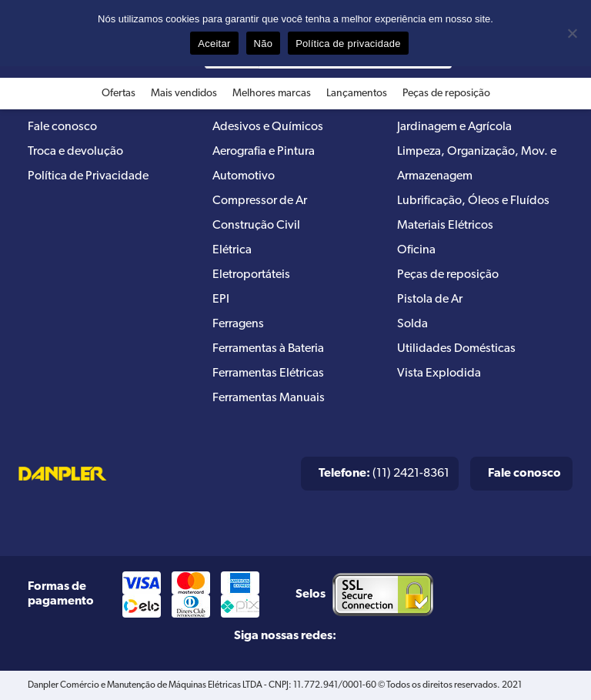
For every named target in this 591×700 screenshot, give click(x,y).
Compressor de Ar (260, 201)
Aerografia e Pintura (264, 152)
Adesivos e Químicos (268, 127)
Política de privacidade (348, 44)
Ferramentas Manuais (269, 398)
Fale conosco (62, 127)
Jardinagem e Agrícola (454, 127)
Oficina (416, 250)
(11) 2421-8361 (384, 474)
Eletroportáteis (251, 275)
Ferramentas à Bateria (268, 349)
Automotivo (244, 176)
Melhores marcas (272, 94)
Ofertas (119, 94)
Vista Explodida (439, 373)
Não (264, 44)
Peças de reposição (446, 94)
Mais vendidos (184, 94)
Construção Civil (256, 226)
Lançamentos (357, 94)
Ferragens (238, 324)
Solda (412, 324)
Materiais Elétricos (445, 226)
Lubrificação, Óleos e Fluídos (473, 201)
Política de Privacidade (88, 176)
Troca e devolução (75, 152)
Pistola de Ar (430, 300)
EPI (221, 300)
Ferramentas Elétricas (268, 373)
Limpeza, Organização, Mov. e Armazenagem (477, 164)
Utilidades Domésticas (456, 349)
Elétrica (232, 250)
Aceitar (214, 44)
